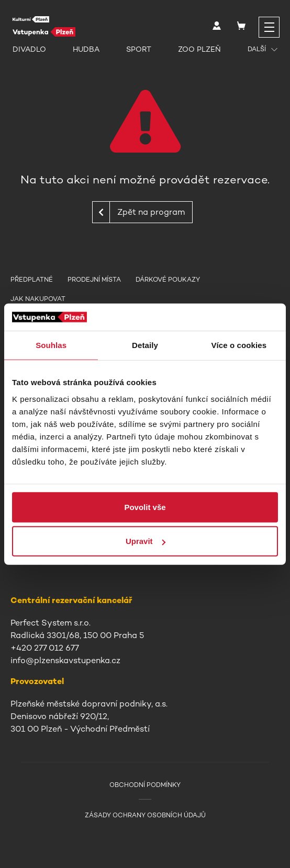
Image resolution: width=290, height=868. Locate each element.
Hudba (86, 49)
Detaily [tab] (145, 345)
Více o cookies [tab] (239, 345)
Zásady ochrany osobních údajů (145, 815)
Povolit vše (145, 507)
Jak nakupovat (38, 299)
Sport (139, 49)
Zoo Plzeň (199, 49)
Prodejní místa (94, 280)
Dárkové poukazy (168, 280)
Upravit (146, 541)
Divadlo (29, 49)
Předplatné (32, 280)
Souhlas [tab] (51, 345)
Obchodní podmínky (145, 785)
